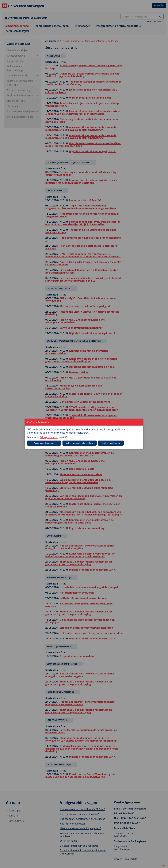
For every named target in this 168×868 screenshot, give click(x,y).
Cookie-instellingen (111, 443)
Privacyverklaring (49, 437)
